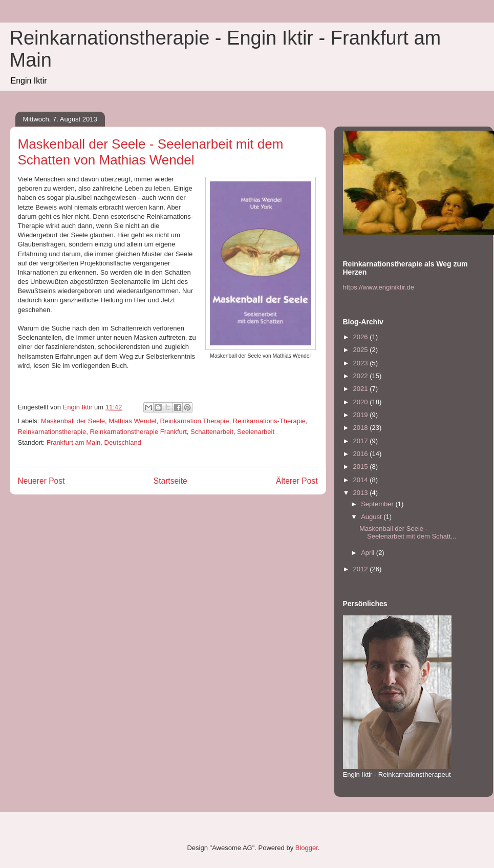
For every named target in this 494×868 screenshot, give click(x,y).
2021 (362, 389)
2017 (362, 441)
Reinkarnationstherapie (52, 432)
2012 (362, 569)
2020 (362, 402)
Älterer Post (297, 481)
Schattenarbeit (212, 432)
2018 (362, 428)
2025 (362, 350)
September (378, 504)
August (372, 517)
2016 (362, 454)
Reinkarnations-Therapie (269, 421)
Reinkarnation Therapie (195, 421)
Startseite (170, 481)
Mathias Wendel (132, 421)
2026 (362, 337)
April (369, 553)
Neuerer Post (41, 481)
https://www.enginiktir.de (379, 287)
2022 (362, 376)
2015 (362, 467)
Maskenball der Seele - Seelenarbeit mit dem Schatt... (408, 533)
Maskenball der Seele (73, 421)
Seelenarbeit (256, 432)
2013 (362, 493)
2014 (362, 480)
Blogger (307, 848)
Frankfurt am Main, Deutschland (94, 442)
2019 (362, 415)
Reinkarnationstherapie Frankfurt (138, 432)
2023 (362, 363)
